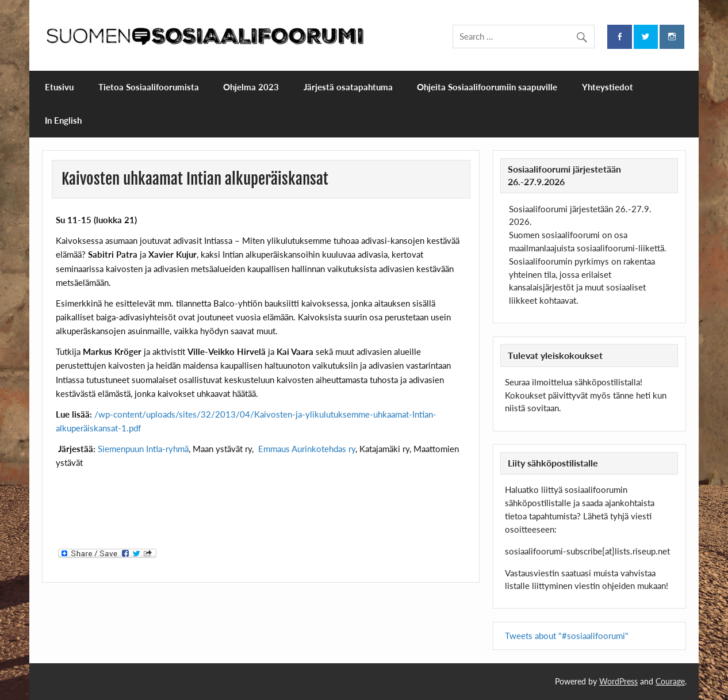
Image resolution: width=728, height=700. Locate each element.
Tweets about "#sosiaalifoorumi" (567, 636)
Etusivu (59, 87)
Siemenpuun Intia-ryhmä (143, 449)
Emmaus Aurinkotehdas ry (307, 449)
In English (63, 120)
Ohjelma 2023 (251, 87)
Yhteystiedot (608, 87)
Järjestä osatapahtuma (348, 87)
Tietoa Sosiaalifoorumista (149, 87)
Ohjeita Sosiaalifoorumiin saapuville (487, 87)
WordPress (618, 681)
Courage (670, 681)
